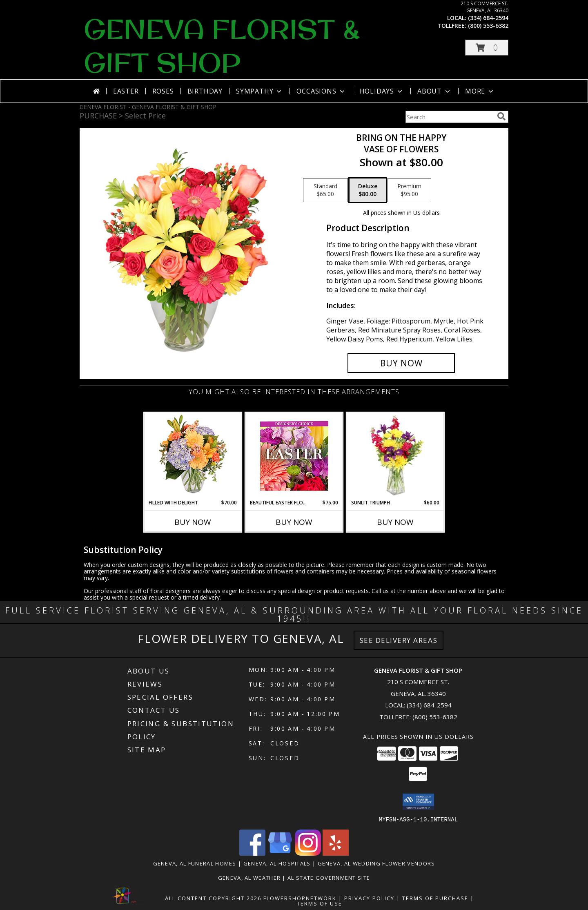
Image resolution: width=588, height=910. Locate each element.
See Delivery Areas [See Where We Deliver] (399, 640)
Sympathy (259, 91)
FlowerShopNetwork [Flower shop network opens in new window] (300, 898)
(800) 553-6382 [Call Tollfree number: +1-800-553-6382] (435, 717)
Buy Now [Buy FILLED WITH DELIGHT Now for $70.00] (193, 522)
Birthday (205, 91)
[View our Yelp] (336, 853)
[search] (501, 116)
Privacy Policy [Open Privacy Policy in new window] (369, 898)
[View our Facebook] (252, 853)
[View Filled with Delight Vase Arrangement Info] (193, 456)
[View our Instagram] (308, 853)
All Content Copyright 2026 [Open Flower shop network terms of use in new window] (213, 898)
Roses (163, 91)
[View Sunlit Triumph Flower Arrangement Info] (395, 456)
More (480, 91)
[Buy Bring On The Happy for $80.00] (401, 363)
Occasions (321, 91)
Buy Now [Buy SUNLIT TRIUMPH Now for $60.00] (395, 522)
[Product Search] (450, 117)
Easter (126, 91)
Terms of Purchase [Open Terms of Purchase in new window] (435, 898)
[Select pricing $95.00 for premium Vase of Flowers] (409, 190)
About (434, 91)
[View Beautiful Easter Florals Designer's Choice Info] (294, 456)
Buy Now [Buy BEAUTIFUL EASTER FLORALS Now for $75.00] (294, 522)
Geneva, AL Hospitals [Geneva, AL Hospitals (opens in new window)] (277, 863)
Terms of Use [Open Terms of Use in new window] (320, 903)
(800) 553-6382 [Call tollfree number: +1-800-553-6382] (488, 26)
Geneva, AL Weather (249, 877)
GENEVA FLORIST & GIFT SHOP (222, 46)
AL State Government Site (329, 877)
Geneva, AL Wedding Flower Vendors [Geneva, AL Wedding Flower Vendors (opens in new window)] (376, 863)
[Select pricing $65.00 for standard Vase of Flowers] (325, 190)
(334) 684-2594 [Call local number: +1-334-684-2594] (488, 18)
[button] (487, 48)
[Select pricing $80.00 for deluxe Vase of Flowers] (368, 190)
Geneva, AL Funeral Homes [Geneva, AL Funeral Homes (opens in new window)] (195, 863)
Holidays (382, 91)
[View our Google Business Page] (280, 853)
